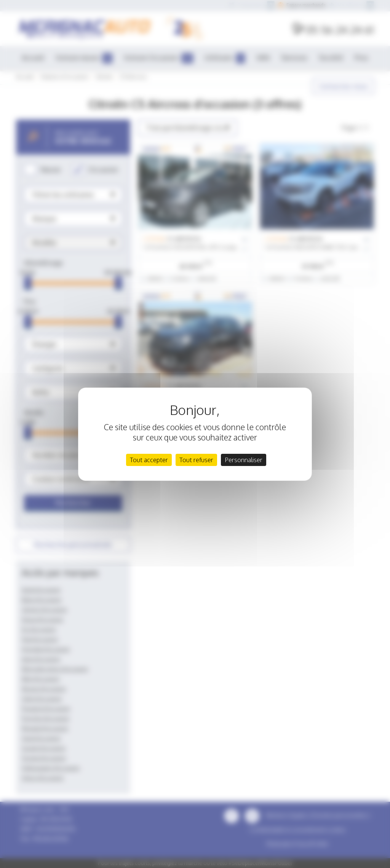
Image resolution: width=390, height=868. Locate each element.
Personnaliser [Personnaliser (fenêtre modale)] (244, 460)
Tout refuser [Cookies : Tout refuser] (196, 460)
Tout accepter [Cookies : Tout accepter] (149, 460)
